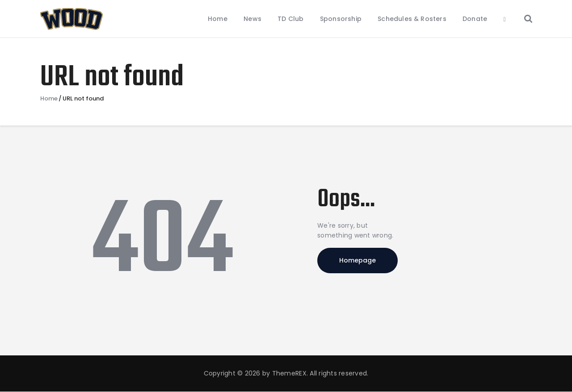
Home (49, 99)
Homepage (357, 260)
